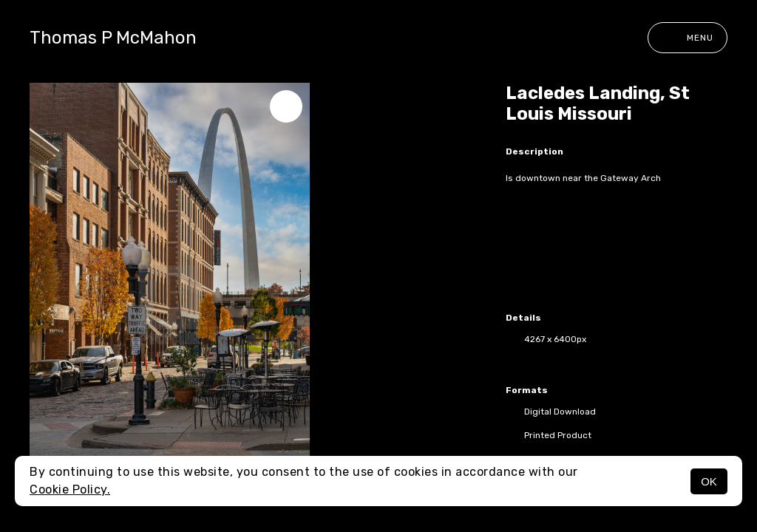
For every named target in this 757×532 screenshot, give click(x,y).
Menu (688, 38)
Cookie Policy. (70, 490)
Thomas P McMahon (113, 38)
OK (709, 481)
